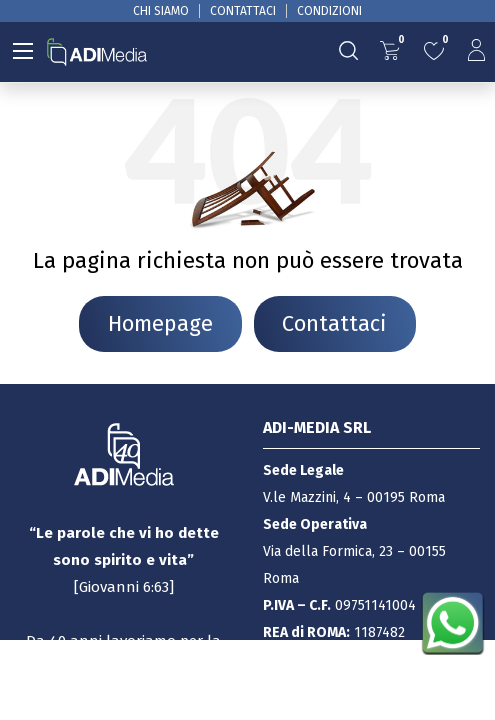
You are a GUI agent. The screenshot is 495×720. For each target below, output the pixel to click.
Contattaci (334, 324)
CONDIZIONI (329, 11)
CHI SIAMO (161, 11)
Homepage (160, 324)
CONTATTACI (243, 11)
